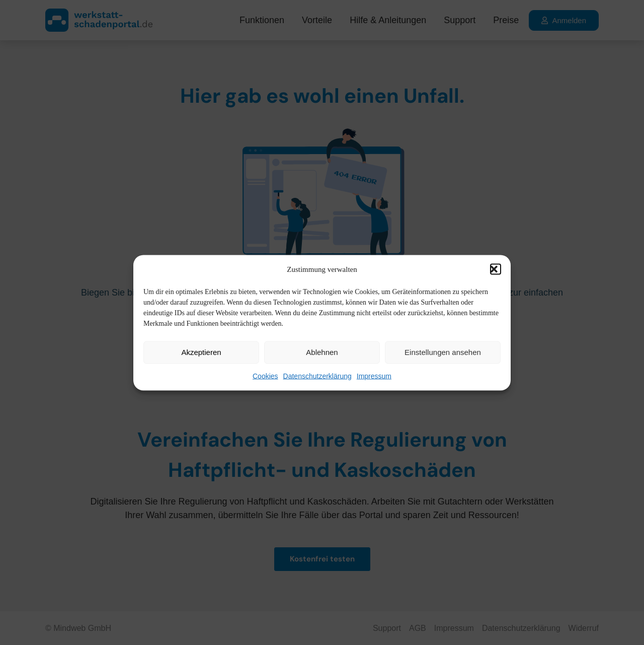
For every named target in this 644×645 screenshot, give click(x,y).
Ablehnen (322, 352)
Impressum (374, 376)
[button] (496, 269)
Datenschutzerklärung (317, 376)
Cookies (265, 376)
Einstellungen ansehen (443, 352)
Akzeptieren (201, 352)
